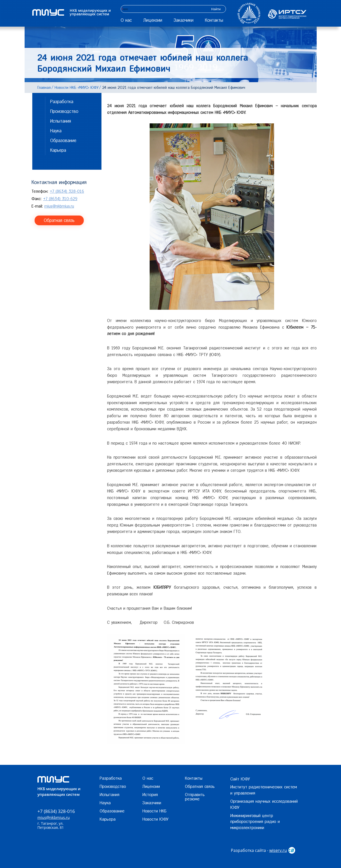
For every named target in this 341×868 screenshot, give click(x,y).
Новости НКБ (154, 811)
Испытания (61, 121)
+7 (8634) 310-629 (60, 199)
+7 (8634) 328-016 (67, 191)
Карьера (58, 150)
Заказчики (184, 20)
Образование (63, 140)
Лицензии (153, 20)
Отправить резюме (195, 797)
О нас (126, 20)
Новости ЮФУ (155, 819)
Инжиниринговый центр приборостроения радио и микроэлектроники (255, 822)
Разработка (62, 101)
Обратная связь (59, 220)
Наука (56, 131)
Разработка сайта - (259, 850)
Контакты (214, 20)
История (150, 795)
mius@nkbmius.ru (59, 206)
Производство (64, 111)
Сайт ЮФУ (240, 779)
